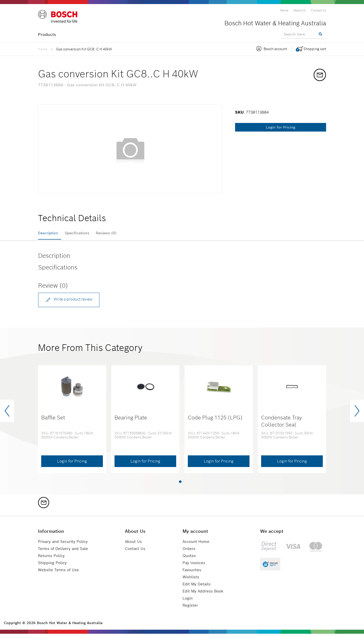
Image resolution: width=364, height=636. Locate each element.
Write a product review (71, 301)
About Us (135, 544)
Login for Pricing (281, 127)
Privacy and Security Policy (65, 544)
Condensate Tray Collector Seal (281, 423)
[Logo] (59, 17)
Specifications (83, 233)
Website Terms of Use (59, 572)
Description (49, 233)
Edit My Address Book (204, 593)
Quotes (190, 558)
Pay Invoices (195, 565)
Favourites (193, 572)
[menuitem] (284, 10)
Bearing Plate (131, 420)
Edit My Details (198, 586)
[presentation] (7, 413)
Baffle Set (53, 420)
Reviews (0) (117, 233)
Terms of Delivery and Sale (64, 551)
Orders (190, 551)
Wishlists (192, 579)
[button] (180, 484)
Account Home (197, 544)
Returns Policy (52, 558)
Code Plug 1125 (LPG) (215, 420)
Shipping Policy (53, 565)
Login (188, 600)
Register (191, 608)
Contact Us (137, 551)
